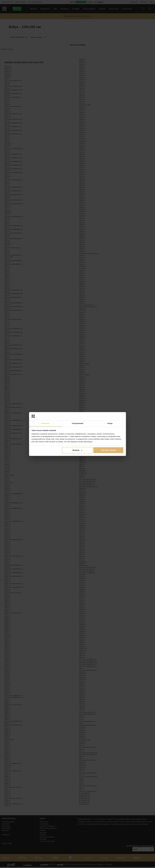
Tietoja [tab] (110, 423)
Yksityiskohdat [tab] (77, 423)
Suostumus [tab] (45, 423)
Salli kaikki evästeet (108, 450)
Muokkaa (77, 450)
